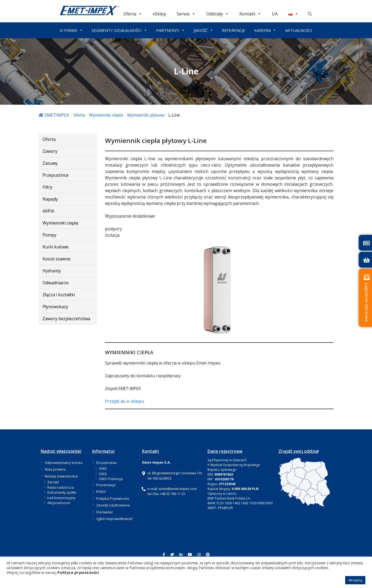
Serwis (186, 14)
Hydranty (52, 271)
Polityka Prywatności (113, 498)
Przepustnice (56, 175)
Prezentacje (106, 485)
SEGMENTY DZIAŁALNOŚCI (119, 30)
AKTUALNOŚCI (299, 30)
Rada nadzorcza (61, 487)
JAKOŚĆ (203, 30)
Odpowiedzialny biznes (64, 463)
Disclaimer (105, 512)
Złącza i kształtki (59, 295)
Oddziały (217, 14)
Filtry (47, 187)
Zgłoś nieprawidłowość (114, 519)
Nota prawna (55, 469)
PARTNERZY (171, 30)
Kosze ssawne (56, 259)
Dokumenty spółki (62, 492)
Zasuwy (50, 163)
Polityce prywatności (78, 572)
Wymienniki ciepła (60, 223)
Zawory (50, 151)
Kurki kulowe (56, 247)
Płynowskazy (55, 307)
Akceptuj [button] (355, 580)
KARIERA (265, 30)
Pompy (49, 235)
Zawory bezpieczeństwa (66, 319)
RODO (101, 492)
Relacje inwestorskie (61, 476)
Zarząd (53, 482)
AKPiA (48, 211)
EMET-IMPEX (54, 115)
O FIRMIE (71, 30)
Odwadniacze (56, 283)
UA (275, 14)
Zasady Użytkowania (113, 505)
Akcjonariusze (59, 503)
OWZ (103, 474)
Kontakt (250, 14)
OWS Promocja (111, 479)
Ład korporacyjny (61, 498)
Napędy (50, 199)
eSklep (159, 14)
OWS (103, 468)
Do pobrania (106, 463)
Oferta (133, 14)
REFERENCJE (234, 30)
